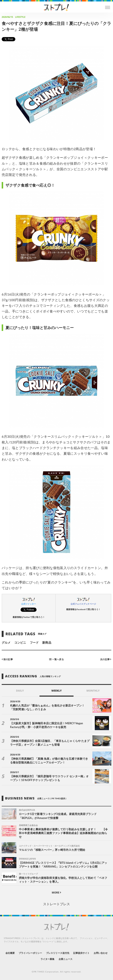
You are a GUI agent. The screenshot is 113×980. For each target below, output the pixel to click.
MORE (57, 893)
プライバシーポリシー (30, 953)
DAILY (20, 691)
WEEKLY (56, 691)
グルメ (6, 642)
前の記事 (7, 659)
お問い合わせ (101, 953)
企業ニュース (66, 959)
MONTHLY (93, 691)
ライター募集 (47, 959)
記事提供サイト (81, 953)
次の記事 (106, 659)
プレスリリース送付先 (58, 953)
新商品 (47, 642)
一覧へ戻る (56, 659)
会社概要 (10, 953)
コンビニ (20, 642)
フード (34, 642)
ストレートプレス (56, 904)
